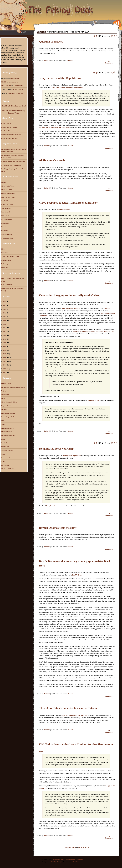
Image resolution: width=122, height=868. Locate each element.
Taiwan (4, 454)
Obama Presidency (8, 428)
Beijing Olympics (7, 391)
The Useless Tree (7, 238)
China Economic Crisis (9, 402)
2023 (5, 305)
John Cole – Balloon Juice (10, 256)
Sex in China (5, 443)
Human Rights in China (9, 417)
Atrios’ (108, 309)
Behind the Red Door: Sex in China (13, 387)
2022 (5, 309)
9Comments (109, 837)
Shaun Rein (5, 447)
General (70, 60)
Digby (3, 249)
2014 (5, 328)
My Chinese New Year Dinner (11, 165)
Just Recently (6, 212)
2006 (5, 357)
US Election (5, 465)
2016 (5, 320)
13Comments (109, 147)
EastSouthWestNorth (8, 193)
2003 (5, 369)
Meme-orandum (7, 285)
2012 (5, 335)
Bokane (4, 182)
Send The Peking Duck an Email (14, 106)
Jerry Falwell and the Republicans (60, 78)
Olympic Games (7, 432)
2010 (5, 343)
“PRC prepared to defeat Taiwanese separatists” (68, 203)
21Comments (109, 190)
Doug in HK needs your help (56, 449)
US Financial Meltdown (9, 469)
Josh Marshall (6, 260)
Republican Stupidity (8, 435)
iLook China (5, 201)
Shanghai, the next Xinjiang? (11, 134)
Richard (47, 60)
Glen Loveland (6, 86)
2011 (5, 339)
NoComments (109, 731)
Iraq (3, 421)
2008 (5, 350)
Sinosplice (5, 231)
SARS (3, 439)
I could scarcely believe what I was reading (67, 87)
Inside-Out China (7, 204)
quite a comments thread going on (75, 715)
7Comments (109, 548)
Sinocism (4, 227)
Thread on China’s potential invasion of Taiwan (68, 708)
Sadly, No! (5, 268)
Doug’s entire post (53, 506)
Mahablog (5, 264)
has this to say (94, 400)
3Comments (109, 515)
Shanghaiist (5, 223)
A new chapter (15, 78)
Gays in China (6, 406)
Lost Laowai (5, 216)
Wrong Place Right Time (72, 456)
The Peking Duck (58, 859)
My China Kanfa (7, 219)
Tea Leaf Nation (6, 234)
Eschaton (4, 253)
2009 (5, 346)
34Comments (109, 62)
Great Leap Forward (8, 413)
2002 (5, 372)
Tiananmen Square (8, 458)
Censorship (5, 395)
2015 (5, 324)
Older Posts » (84, 847)
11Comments (109, 433)
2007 (5, 354)
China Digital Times (8, 186)
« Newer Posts (71, 847)
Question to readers (51, 42)
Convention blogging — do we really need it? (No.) (70, 295)
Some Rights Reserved (74, 859)
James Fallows (6, 208)
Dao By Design (56, 862)
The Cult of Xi (6, 131)
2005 (5, 361)
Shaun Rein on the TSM (16, 93)
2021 (5, 313)
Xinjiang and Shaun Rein (10, 138)
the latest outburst (64, 210)
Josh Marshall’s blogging (71, 309)
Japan (3, 424)
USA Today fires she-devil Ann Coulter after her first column (76, 744)
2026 (5, 302)
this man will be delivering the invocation (54, 127)
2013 (5, 332)
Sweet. (41, 751)
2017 (5, 317)
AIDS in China (6, 383)
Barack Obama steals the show (58, 528)
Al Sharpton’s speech (52, 160)
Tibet (3, 461)
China (3, 398)
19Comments (109, 282)
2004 (5, 365)
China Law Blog (7, 190)
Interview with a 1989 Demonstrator (13, 161)
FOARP (4, 82)
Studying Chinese (7, 450)
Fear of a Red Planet (8, 197)
